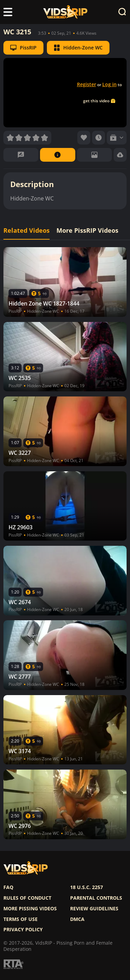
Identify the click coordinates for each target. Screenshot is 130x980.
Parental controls (96, 898)
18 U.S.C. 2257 (87, 887)
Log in (109, 84)
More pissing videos (30, 909)
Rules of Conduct (27, 898)
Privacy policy (23, 930)
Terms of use (21, 919)
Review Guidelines (94, 909)
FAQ (8, 887)
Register (87, 84)
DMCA (77, 919)
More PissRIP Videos (87, 230)
